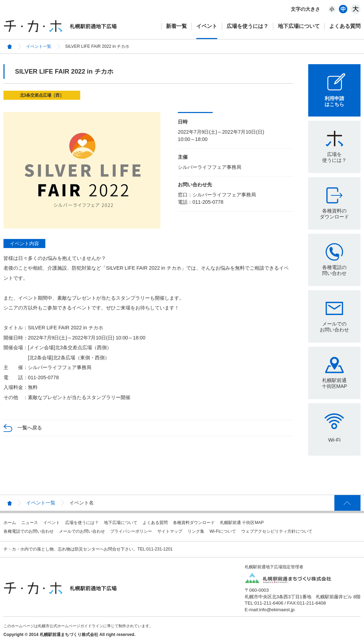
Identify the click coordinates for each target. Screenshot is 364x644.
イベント (207, 26)
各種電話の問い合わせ (334, 270)
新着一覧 (176, 26)
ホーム (10, 523)
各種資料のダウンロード (334, 214)
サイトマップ (170, 531)
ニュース (30, 523)
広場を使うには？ (248, 26)
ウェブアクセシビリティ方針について (277, 531)
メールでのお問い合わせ (334, 327)
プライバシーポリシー (131, 531)
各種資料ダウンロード (194, 523)
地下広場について (299, 26)
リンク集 (196, 531)
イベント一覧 (39, 46)
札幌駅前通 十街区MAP (242, 523)
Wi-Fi (334, 440)
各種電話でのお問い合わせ (29, 531)
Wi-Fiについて (223, 531)
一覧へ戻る (30, 428)
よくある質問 (345, 26)
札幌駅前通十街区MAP (335, 383)
